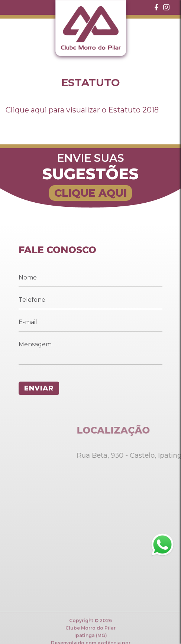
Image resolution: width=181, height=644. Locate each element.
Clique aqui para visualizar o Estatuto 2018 (82, 110)
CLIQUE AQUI (90, 193)
